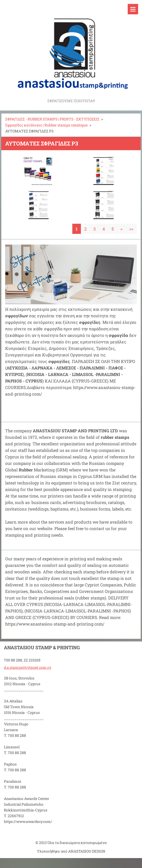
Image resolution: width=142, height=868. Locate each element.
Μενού (133, 9)
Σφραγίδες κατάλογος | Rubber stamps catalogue (46, 125)
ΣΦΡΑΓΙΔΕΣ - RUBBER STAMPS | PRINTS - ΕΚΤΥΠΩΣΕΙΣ (52, 119)
